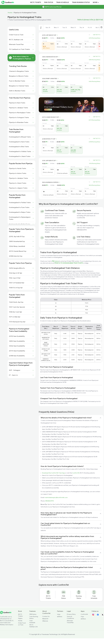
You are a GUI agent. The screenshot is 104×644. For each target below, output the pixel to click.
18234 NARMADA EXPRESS (51, 182)
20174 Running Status (94, 120)
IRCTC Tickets (36, 2)
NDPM (63, 38)
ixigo (59, 614)
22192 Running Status (94, 38)
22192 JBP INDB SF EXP (50, 35)
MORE (96, 2)
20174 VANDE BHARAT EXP (51, 117)
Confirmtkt (84, 614)
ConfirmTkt (76, 473)
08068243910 (49, 501)
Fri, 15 (90, 27)
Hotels (20, 621)
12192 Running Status (95, 163)
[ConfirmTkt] (6, 613)
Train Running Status (81, 2)
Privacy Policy (71, 614)
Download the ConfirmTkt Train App (53, 473)
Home (10, 13)
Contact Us (46, 616)
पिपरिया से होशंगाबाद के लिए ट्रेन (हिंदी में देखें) (90, 20)
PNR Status (49, 2)
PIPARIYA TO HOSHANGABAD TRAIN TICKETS (69, 263)
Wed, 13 (73, 27)
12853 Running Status (94, 60)
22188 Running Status (94, 142)
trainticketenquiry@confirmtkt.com (56, 497)
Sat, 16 (98, 27)
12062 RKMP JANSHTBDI (51, 79)
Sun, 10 (48, 27)
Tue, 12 (65, 27)
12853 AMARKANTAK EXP (51, 57)
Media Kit (45, 619)
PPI (47, 38)
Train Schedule (63, 2)
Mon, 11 (56, 27)
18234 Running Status (94, 185)
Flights (20, 618)
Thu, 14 (82, 27)
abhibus (60, 617)
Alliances (45, 621)
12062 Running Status (94, 81)
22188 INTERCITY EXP (50, 139)
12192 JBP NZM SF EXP (50, 161)
